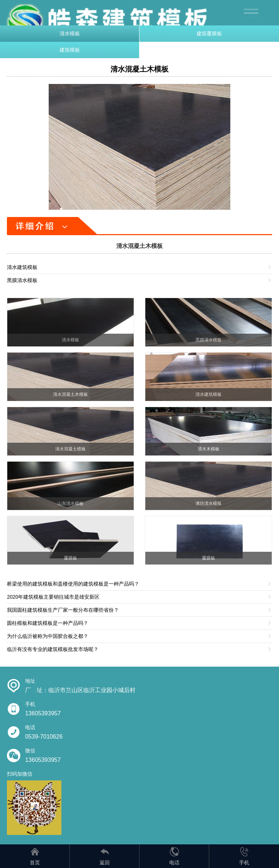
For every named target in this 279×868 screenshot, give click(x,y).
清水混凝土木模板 (139, 69)
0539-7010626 (44, 737)
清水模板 (70, 33)
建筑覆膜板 (209, 33)
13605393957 (43, 713)
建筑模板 (70, 50)
